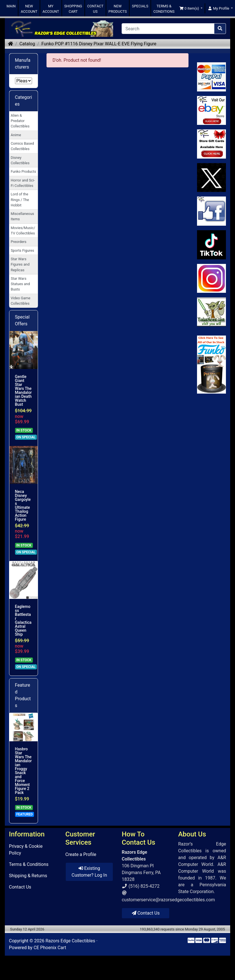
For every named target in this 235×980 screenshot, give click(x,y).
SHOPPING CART (73, 9)
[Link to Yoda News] (212, 312)
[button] (191, 8)
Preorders (19, 242)
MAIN (11, 6)
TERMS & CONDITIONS (164, 9)
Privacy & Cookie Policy (26, 850)
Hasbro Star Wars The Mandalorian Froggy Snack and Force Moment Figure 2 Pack (23, 771)
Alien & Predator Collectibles (20, 121)
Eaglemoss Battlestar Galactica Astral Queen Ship (23, 620)
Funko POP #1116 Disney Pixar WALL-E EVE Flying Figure (99, 44)
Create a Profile (81, 854)
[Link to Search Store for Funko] (212, 365)
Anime (16, 135)
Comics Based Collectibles (22, 146)
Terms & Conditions (29, 864)
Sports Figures (23, 250)
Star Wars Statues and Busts (20, 284)
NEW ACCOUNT (29, 9)
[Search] (168, 29)
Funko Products (23, 171)
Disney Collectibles (20, 160)
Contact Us (20, 887)
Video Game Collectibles (21, 301)
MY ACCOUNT (51, 9)
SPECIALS (140, 6)
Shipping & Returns (28, 876)
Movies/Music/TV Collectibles (23, 230)
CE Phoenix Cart (50, 948)
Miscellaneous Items (22, 216)
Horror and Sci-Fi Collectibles (23, 183)
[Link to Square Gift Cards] (212, 144)
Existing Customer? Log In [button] (89, 872)
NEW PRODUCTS (118, 9)
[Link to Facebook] (212, 211)
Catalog (27, 44)
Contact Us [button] (146, 913)
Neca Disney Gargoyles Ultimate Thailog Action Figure (23, 505)
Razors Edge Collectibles (70, 941)
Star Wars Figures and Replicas (20, 264)
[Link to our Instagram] (212, 278)
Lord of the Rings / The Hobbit (20, 199)
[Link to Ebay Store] (212, 111)
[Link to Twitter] (212, 178)
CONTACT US (95, 9)
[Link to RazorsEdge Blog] (212, 245)
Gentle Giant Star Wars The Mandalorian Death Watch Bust (23, 390)
